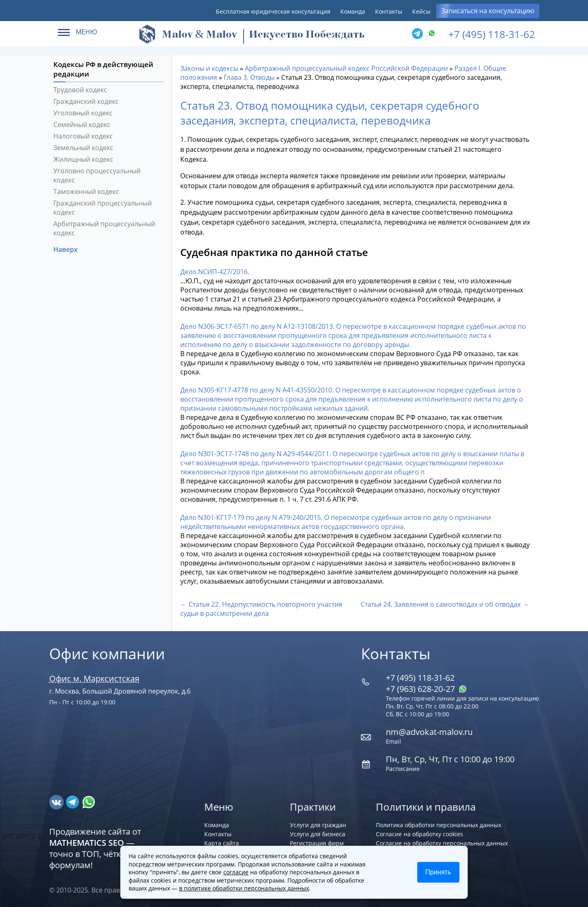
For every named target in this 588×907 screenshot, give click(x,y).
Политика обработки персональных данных (439, 825)
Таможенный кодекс (86, 191)
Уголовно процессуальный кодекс (97, 175)
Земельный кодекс (83, 148)
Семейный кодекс (82, 124)
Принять (439, 872)
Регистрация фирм (317, 843)
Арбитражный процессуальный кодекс (104, 228)
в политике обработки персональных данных (244, 888)
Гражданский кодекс (86, 101)
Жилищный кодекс (83, 159)
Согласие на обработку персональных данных (442, 843)
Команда (353, 11)
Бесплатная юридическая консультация (273, 11)
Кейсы (421, 11)
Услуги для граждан (318, 825)
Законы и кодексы (209, 68)
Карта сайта (222, 843)
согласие (236, 872)
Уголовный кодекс (83, 113)
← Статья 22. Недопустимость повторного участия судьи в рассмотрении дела (261, 609)
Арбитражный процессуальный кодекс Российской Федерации (346, 68)
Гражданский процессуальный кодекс (103, 208)
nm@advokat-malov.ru (429, 732)
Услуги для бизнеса (318, 834)
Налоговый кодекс (83, 136)
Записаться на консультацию (488, 11)
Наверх (66, 249)
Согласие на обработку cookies (419, 834)
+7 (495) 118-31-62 (492, 34)
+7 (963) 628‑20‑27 (426, 689)
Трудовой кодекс (80, 90)
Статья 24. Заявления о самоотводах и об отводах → (445, 604)
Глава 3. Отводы (249, 77)
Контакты (389, 11)
